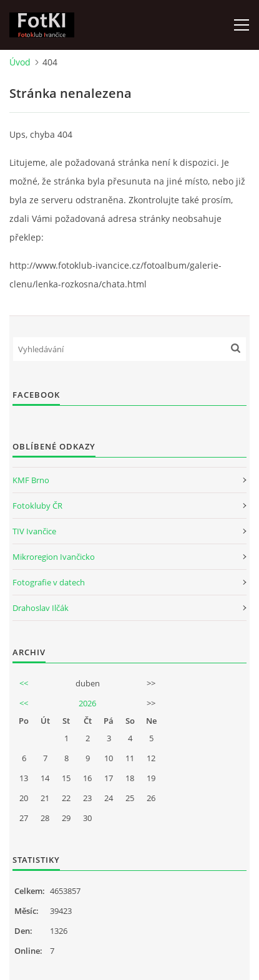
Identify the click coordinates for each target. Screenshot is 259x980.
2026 (87, 703)
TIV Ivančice (34, 531)
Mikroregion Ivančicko (54, 557)
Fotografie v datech (49, 582)
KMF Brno (31, 480)
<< (24, 683)
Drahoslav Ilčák (41, 608)
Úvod (20, 62)
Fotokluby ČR (37, 506)
